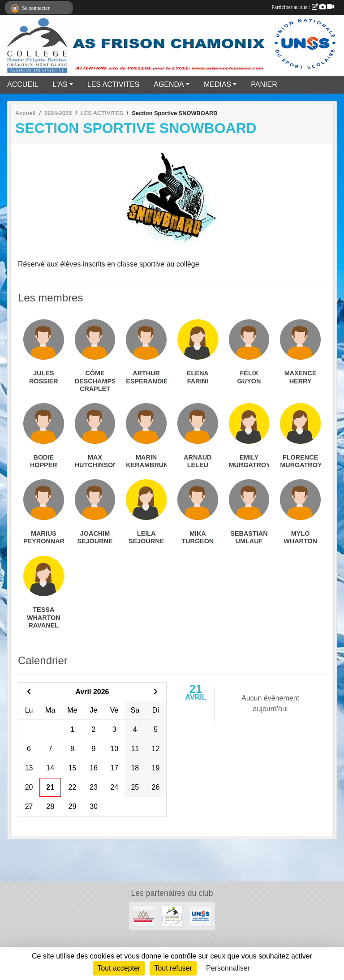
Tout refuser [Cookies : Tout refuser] (173, 968)
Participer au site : (303, 7)
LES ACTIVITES (113, 84)
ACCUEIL (23, 84)
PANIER (264, 84)
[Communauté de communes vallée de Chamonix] (143, 915)
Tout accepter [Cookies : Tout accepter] (119, 968)
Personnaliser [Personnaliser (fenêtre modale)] (228, 968)
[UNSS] (201, 915)
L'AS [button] (60, 84)
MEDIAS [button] (217, 84)
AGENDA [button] (169, 84)
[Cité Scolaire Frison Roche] (172, 915)
